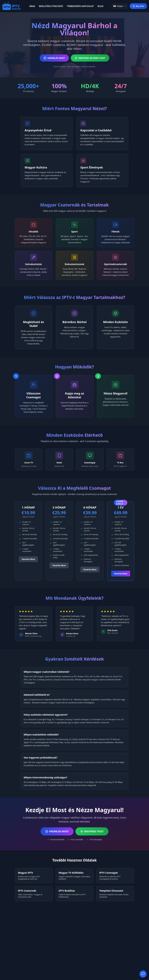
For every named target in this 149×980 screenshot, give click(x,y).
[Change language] (120, 6)
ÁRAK (32, 6)
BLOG (101, 6)
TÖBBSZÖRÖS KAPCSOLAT (80, 6)
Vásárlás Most (28, 559)
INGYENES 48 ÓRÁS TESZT (90, 58)
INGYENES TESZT (92, 831)
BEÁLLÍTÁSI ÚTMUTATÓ (51, 6)
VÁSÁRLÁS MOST (54, 58)
